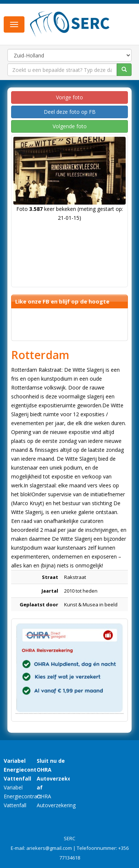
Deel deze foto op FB (70, 112)
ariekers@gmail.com (49, 848)
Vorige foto (69, 97)
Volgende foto (70, 126)
